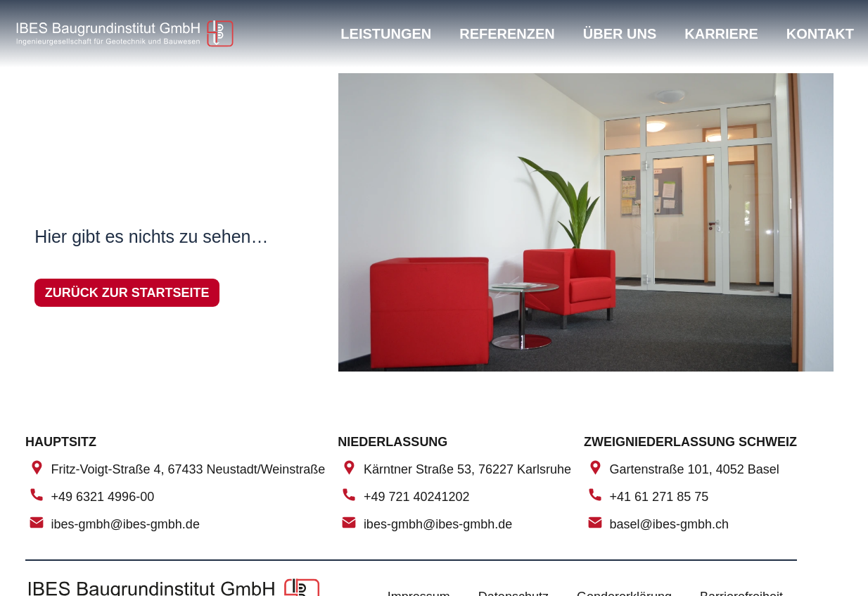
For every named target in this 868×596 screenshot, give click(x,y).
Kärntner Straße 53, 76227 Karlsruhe (467, 469)
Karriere (721, 34)
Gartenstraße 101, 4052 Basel (695, 469)
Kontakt (820, 34)
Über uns (620, 34)
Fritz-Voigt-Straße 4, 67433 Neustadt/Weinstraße (189, 469)
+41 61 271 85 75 (659, 497)
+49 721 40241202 (417, 497)
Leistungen (386, 34)
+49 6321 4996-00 (103, 497)
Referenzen (507, 34)
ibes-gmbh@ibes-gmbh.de (126, 525)
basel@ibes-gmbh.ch (669, 525)
